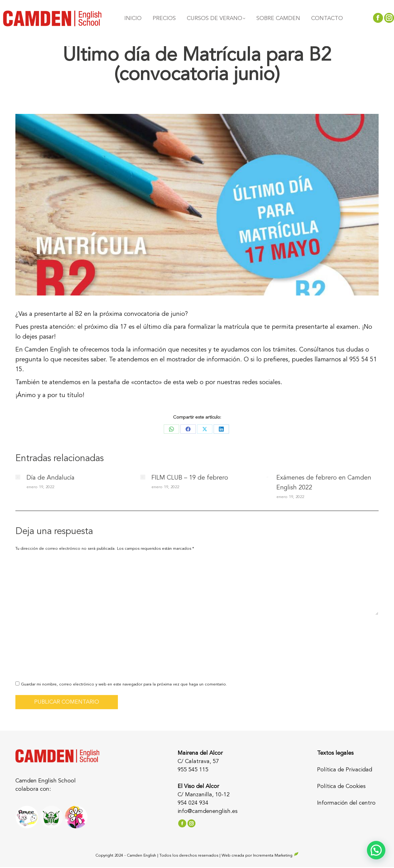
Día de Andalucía (50, 478)
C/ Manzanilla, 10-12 (204, 795)
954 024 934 (193, 803)
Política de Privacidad (345, 770)
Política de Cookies (341, 786)
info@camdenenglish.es (208, 811)
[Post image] (18, 477)
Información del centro (346, 803)
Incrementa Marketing (276, 856)
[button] (376, 850)
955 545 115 (193, 770)
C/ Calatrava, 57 (198, 762)
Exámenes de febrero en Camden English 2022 (324, 483)
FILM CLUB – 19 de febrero (190, 478)
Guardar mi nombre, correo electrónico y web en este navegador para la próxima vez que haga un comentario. (124, 684)
